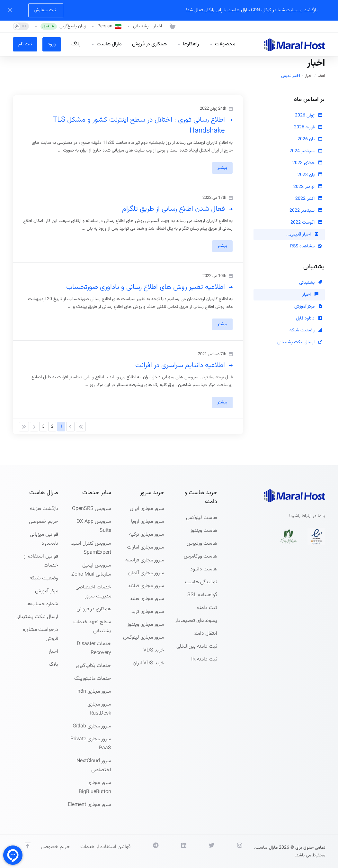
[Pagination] (81, 427)
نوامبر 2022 (308, 187)
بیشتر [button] (222, 168)
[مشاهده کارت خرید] (171, 26)
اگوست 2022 (306, 223)
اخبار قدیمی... (302, 235)
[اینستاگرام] (233, 851)
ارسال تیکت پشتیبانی (300, 342)
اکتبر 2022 (309, 199)
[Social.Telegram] (150, 851)
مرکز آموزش (308, 307)
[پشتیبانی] (138, 26)
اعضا (321, 76)
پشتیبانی (311, 283)
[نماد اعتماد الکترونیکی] (316, 536)
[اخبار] (158, 26)
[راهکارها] (188, 44)
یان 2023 (310, 175)
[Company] (106, 44)
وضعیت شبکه (306, 330)
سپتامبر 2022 (306, 211)
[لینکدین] (178, 851)
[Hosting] (222, 44)
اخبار (309, 76)
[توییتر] (205, 851)
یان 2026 (310, 139)
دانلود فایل (309, 319)
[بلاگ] (76, 44)
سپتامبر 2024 (306, 151)
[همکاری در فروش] (149, 44)
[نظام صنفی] (288, 536)
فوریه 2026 (308, 127)
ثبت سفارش (45, 10)
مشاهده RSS (306, 246)
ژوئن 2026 (309, 115)
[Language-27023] (106, 26)
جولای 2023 (307, 163)
